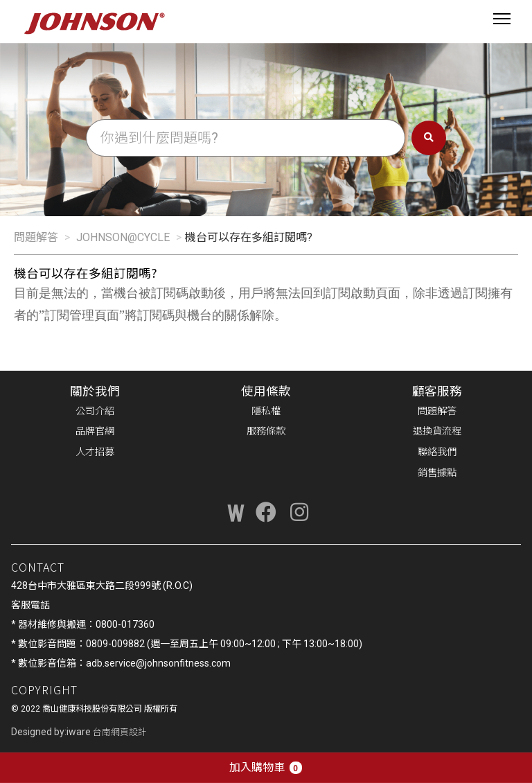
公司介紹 (95, 411)
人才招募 (95, 452)
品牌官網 (95, 431)
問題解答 (36, 237)
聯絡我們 (437, 452)
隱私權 (266, 411)
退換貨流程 (437, 431)
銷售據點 (437, 473)
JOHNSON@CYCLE (123, 237)
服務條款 (266, 431)
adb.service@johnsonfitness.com (158, 663)
